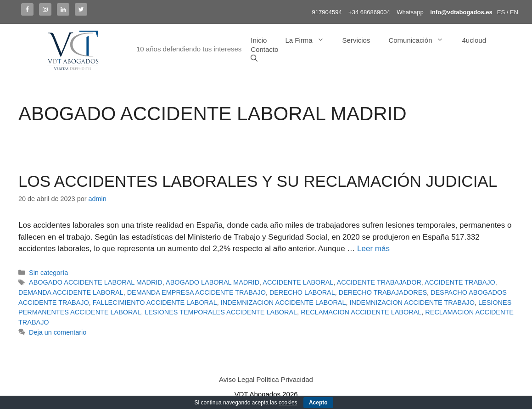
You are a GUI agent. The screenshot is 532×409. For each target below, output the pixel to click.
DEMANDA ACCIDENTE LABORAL (71, 292)
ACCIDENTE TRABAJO (460, 282)
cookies (288, 403)
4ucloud (474, 40)
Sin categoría (48, 273)
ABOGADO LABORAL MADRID (213, 282)
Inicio (259, 40)
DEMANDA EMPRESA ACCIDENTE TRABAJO (196, 292)
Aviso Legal (237, 379)
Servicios (356, 40)
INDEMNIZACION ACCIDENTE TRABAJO (412, 303)
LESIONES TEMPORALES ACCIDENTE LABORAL (221, 312)
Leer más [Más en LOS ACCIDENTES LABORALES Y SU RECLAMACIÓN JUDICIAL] (373, 249)
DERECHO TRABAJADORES (383, 292)
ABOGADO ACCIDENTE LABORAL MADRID (96, 282)
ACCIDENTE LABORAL (298, 282)
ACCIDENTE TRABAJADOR (379, 282)
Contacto (264, 49)
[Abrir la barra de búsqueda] (254, 59)
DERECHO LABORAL (302, 292)
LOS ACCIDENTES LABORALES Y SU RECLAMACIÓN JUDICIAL (258, 181)
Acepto (318, 403)
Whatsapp (410, 12)
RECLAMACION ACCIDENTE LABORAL (361, 312)
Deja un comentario (58, 332)
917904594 (327, 12)
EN (514, 12)
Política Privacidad (285, 379)
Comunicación (420, 40)
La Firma (309, 40)
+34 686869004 (369, 12)
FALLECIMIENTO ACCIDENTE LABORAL (155, 303)
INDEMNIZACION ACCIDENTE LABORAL (283, 303)
